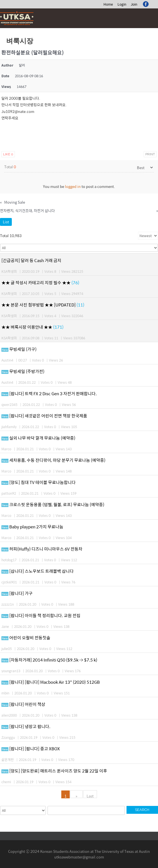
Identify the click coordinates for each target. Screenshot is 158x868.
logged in (73, 186)
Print (150, 154)
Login (122, 4)
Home (108, 4)
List (6, 222)
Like (8, 154)
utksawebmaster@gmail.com (79, 857)
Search (142, 810)
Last (90, 796)
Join (134, 4)
